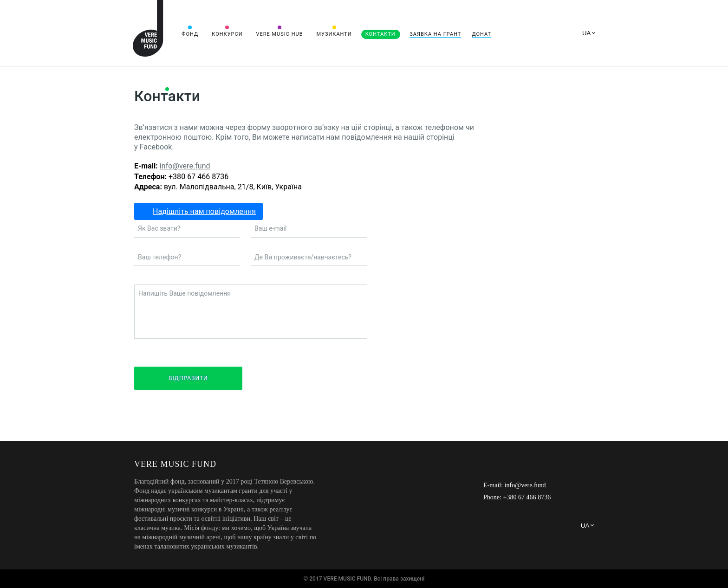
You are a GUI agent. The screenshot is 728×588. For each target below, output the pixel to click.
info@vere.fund (185, 166)
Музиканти (334, 34)
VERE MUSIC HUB (279, 34)
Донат (481, 34)
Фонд (190, 34)
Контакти (380, 34)
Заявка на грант (435, 34)
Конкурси (227, 34)
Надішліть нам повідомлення (204, 211)
